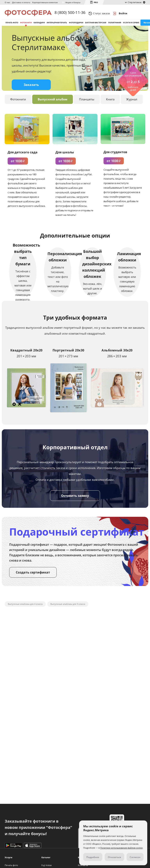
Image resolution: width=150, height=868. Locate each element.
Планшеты (87, 103)
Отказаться (114, 857)
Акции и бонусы (73, 2)
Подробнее (93, 857)
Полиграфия (115, 25)
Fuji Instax (47, 865)
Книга (110, 103)
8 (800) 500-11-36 (70, 13)
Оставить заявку (75, 500)
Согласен (135, 857)
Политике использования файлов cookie (121, 848)
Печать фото (12, 25)
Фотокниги (26, 25)
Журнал (132, 103)
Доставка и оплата (21, 2)
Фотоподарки (76, 25)
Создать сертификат (33, 576)
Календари (39, 25)
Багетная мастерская (96, 25)
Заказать (31, 89)
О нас (7, 2)
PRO (96, 2)
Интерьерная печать (57, 25)
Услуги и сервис (131, 25)
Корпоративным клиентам (45, 2)
